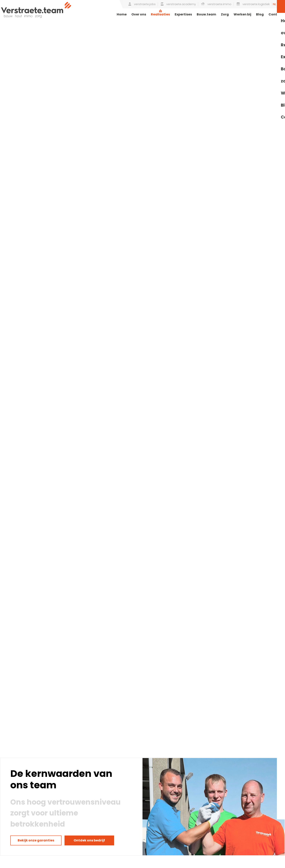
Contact (276, 14)
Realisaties (160, 14)
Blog (260, 14)
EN (280, 4)
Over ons (139, 14)
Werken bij (242, 14)
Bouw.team (206, 14)
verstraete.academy (178, 4)
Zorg (225, 14)
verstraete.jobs (142, 4)
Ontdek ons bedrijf (89, 840)
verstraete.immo (216, 4)
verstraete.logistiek (253, 4)
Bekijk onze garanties (36, 840)
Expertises (183, 14)
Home (122, 14)
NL (274, 4)
